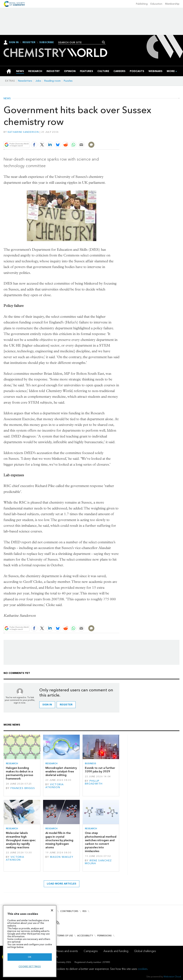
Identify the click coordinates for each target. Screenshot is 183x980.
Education (156, 4)
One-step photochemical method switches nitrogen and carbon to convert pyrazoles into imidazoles (101, 842)
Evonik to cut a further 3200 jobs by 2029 (100, 770)
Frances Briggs (23, 788)
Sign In (14, 42)
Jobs (38, 81)
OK (30, 957)
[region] (30, 941)
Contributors (69, 911)
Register (29, 42)
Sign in (47, 705)
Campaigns (91, 951)
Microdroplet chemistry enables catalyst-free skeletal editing (61, 772)
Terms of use (65, 936)
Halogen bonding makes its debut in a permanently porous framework (19, 773)
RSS (85, 911)
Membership (172, 4)
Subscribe (47, 42)
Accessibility (85, 936)
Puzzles (68, 81)
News (7, 99)
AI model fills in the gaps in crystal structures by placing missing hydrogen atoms (59, 840)
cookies (143, 969)
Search (104, 42)
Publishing (142, 4)
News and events (67, 951)
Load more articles (62, 884)
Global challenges (145, 951)
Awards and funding (116, 951)
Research (12, 763)
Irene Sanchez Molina (98, 862)
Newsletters (25, 81)
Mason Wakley (62, 857)
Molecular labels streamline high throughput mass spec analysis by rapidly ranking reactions (21, 840)
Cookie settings (30, 966)
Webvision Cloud (172, 977)
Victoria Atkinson (55, 786)
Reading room (52, 81)
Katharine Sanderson (23, 132)
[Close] (52, 910)
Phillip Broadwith (94, 782)
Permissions (104, 936)
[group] (171, 71)
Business (91, 763)
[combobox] (81, 42)
